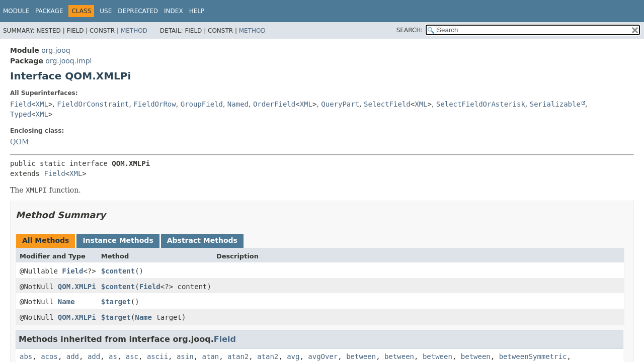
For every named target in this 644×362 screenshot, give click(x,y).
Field (21, 104)
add (73, 356)
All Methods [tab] (46, 240)
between (361, 356)
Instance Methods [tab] (118, 240)
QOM (19, 142)
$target (116, 302)
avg (293, 356)
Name (66, 302)
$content (118, 271)
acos (49, 356)
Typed (21, 114)
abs (26, 356)
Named (238, 104)
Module (16, 11)
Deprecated (138, 11)
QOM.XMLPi (77, 287)
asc (132, 356)
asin (185, 356)
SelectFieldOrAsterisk (481, 104)
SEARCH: (410, 30)
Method (134, 31)
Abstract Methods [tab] (202, 240)
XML (42, 104)
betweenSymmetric (533, 356)
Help (197, 11)
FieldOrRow (154, 104)
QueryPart (340, 104)
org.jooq (56, 50)
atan (211, 356)
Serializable (555, 104)
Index (174, 11)
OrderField (274, 104)
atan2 (238, 356)
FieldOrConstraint (93, 104)
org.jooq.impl (68, 61)
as (113, 356)
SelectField (387, 104)
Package (49, 11)
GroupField (202, 104)
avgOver (323, 356)
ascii (157, 356)
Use (106, 11)
